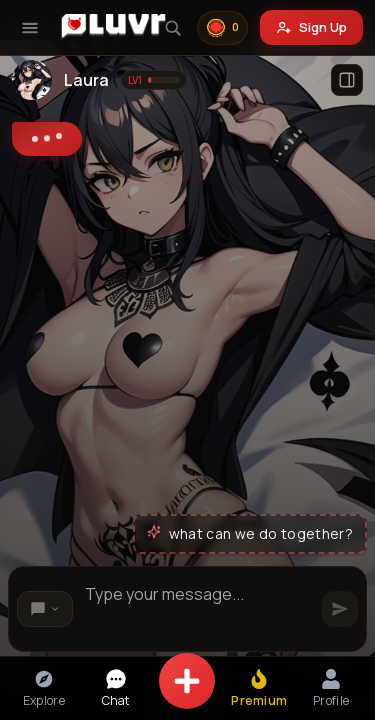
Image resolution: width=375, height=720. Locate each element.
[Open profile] (347, 80)
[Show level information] (154, 80)
